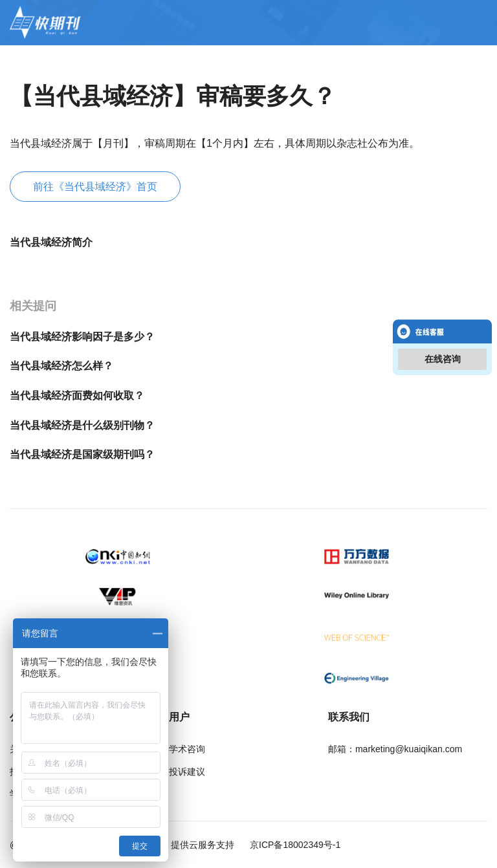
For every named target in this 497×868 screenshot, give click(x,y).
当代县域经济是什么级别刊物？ (82, 425)
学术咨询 (187, 749)
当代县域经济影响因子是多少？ (82, 337)
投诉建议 (187, 772)
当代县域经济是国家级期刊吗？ (82, 454)
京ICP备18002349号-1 (294, 845)
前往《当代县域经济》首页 (95, 187)
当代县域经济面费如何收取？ (77, 396)
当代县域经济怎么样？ (61, 366)
